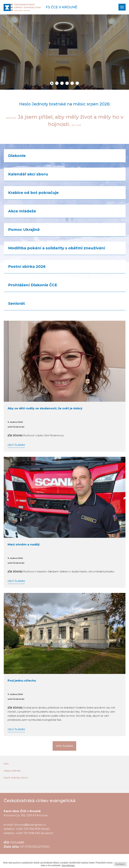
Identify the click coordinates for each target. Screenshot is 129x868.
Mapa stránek (12, 771)
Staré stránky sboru (16, 778)
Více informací (68, 865)
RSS (6, 764)
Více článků (64, 746)
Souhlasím (120, 864)
